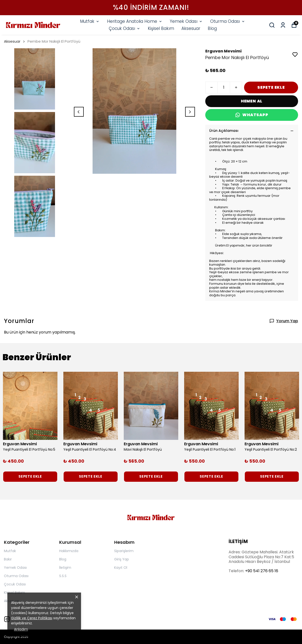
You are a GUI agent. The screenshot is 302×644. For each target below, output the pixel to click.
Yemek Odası (186, 21)
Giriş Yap (122, 559)
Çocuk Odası (125, 28)
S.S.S (63, 576)
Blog (212, 28)
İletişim (65, 568)
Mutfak (90, 21)
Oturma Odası (228, 21)
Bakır (8, 559)
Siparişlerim (124, 551)
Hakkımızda (69, 551)
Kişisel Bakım (161, 28)
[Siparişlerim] (283, 25)
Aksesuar (191, 28)
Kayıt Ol (121, 568)
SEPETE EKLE (271, 87)
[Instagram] (7, 619)
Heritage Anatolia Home (135, 21)
